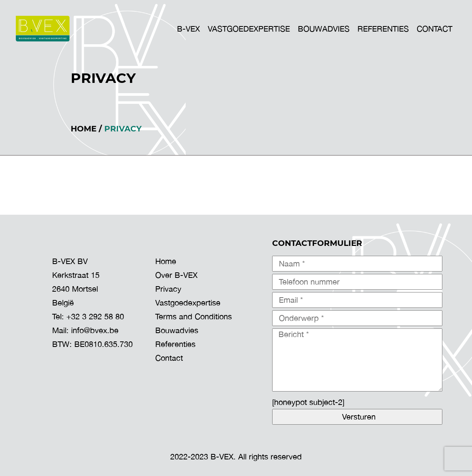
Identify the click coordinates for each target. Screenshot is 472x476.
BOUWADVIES (324, 29)
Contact (434, 29)
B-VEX (188, 29)
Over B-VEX (176, 275)
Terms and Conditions (194, 316)
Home (84, 129)
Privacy (168, 289)
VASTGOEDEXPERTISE (249, 29)
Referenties (383, 29)
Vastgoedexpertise (188, 303)
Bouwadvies (177, 330)
